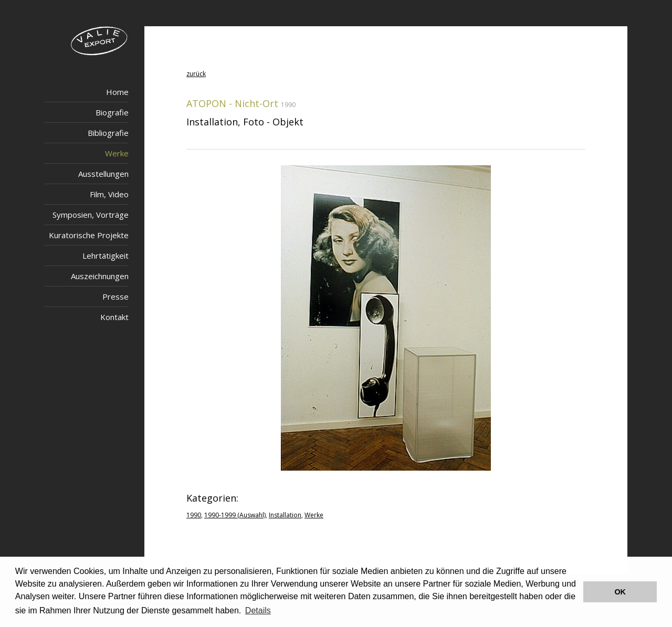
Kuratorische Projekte (89, 235)
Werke (117, 153)
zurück (196, 74)
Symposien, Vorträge (91, 215)
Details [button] (258, 610)
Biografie (112, 112)
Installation (285, 515)
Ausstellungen (103, 174)
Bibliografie (108, 133)
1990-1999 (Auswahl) (235, 515)
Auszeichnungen (100, 276)
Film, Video (109, 194)
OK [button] (620, 592)
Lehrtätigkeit (106, 256)
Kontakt (114, 317)
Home (117, 92)
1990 (194, 515)
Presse (115, 296)
